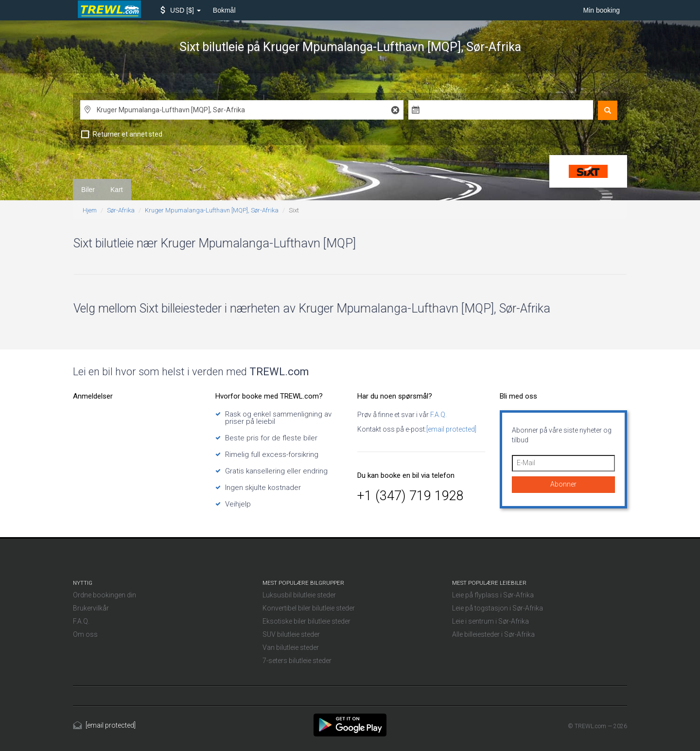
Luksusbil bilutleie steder (299, 595)
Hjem (90, 210)
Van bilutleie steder (291, 647)
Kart (117, 190)
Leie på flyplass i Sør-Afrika (493, 595)
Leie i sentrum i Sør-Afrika (490, 621)
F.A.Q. (438, 415)
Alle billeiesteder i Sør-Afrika (493, 634)
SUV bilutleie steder (291, 634)
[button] (181, 10)
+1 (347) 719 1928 (411, 496)
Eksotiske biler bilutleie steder (306, 621)
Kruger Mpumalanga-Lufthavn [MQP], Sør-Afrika (212, 210)
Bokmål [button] (224, 10)
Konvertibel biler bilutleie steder (309, 608)
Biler (88, 190)
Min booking (602, 10)
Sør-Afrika (121, 210)
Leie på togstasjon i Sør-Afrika (498, 608)
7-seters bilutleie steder (297, 661)
